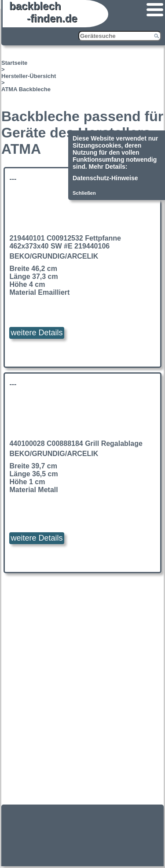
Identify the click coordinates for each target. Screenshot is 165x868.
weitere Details (37, 333)
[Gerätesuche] (120, 36)
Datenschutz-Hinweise (105, 178)
